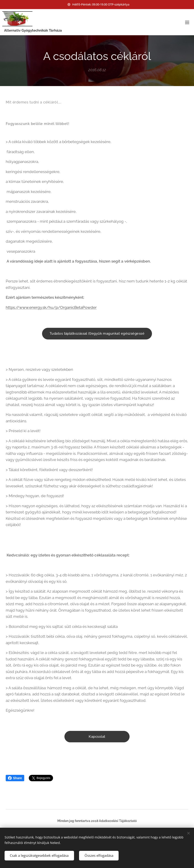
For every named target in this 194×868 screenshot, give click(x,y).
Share (15, 778)
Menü (187, 22)
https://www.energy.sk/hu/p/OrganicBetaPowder (51, 307)
